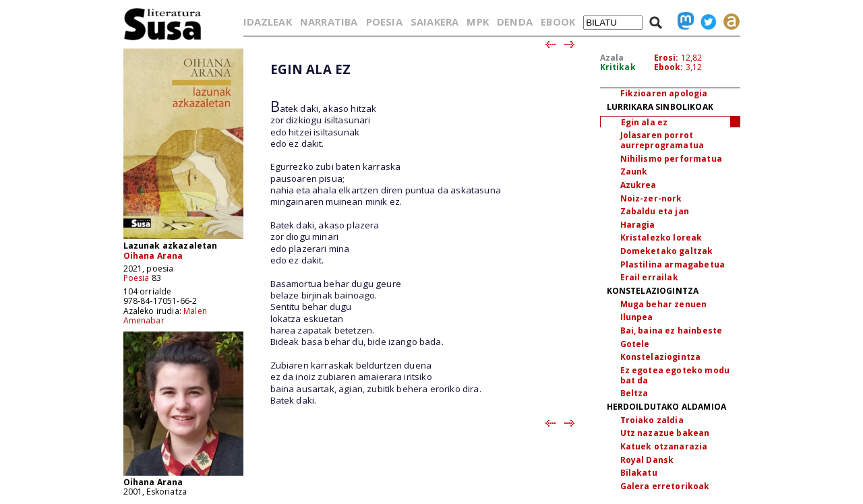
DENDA (515, 22)
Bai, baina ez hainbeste (672, 330)
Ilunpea (637, 317)
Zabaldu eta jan (655, 211)
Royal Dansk (647, 460)
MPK (477, 22)
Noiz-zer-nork (651, 198)
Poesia (137, 278)
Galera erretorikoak (665, 486)
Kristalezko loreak (661, 238)
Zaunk (634, 171)
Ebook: (669, 67)
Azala (612, 58)
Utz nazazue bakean (665, 433)
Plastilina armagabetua (673, 264)
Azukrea (638, 185)
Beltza (634, 393)
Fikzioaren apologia (664, 93)
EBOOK (558, 22)
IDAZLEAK (268, 22)
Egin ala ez (645, 122)
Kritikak (618, 67)
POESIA (384, 22)
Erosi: (666, 58)
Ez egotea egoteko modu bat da (675, 375)
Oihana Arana (153, 256)
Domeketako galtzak (667, 251)
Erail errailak (649, 277)
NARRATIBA (329, 22)
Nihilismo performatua (671, 159)
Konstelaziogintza (661, 357)
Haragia (638, 225)
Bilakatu (639, 473)
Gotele (635, 344)
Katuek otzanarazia (664, 446)
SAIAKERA (435, 22)
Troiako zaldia (652, 420)
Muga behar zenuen (664, 304)
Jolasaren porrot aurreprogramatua (662, 140)
